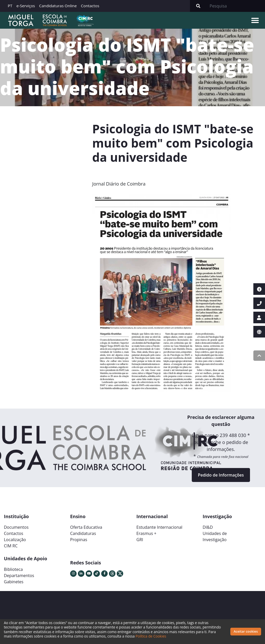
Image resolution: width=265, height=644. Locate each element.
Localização (15, 540)
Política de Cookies (151, 636)
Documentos (16, 527)
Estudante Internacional (159, 527)
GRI (140, 540)
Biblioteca (13, 569)
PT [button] (10, 6)
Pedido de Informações (221, 475)
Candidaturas (83, 533)
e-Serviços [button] (26, 6)
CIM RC (11, 546)
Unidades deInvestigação (215, 536)
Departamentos (19, 576)
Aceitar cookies (246, 631)
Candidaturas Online (58, 6)
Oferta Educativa (86, 527)
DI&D (208, 527)
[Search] (236, 6)
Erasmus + (146, 533)
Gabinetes (14, 582)
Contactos (90, 6)
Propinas (79, 540)
